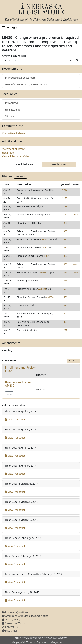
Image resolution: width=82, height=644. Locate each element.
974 (65, 223)
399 (65, 314)
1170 (65, 215)
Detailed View (59, 164)
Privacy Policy (11, 620)
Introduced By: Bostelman (20, 78)
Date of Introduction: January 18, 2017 (27, 84)
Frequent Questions (15, 612)
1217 (65, 190)
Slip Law (10, 116)
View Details (20, 177)
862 (65, 248)
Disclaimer (10, 631)
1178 (65, 206)
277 (65, 330)
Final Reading (13, 110)
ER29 (44, 239)
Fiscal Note (8, 153)
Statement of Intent (13, 149)
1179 (65, 198)
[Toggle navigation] (10, 28)
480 (65, 305)
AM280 (42, 272)
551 (65, 289)
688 (65, 281)
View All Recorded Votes (16, 156)
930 (65, 231)
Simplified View (24, 164)
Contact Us (10, 627)
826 (65, 264)
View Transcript (15, 419)
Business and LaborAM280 (18, 384)
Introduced (11, 103)
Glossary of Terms (14, 623)
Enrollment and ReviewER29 (20, 369)
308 (65, 322)
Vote (75, 215)
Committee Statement (15, 133)
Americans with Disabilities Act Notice (25, 616)
